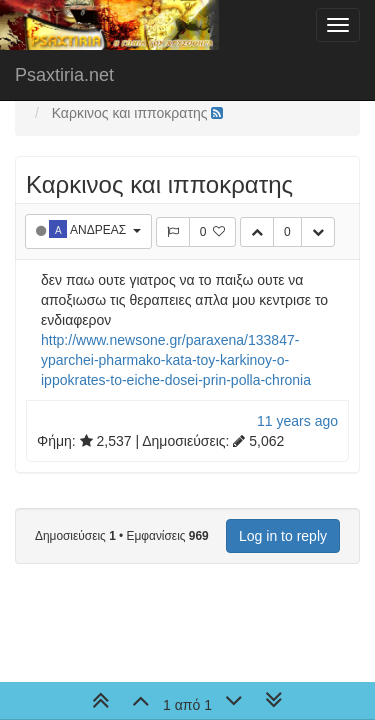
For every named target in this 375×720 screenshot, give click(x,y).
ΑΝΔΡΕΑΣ (99, 230)
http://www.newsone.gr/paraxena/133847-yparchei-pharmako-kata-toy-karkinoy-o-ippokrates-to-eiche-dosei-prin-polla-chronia (176, 360)
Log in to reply (283, 536)
